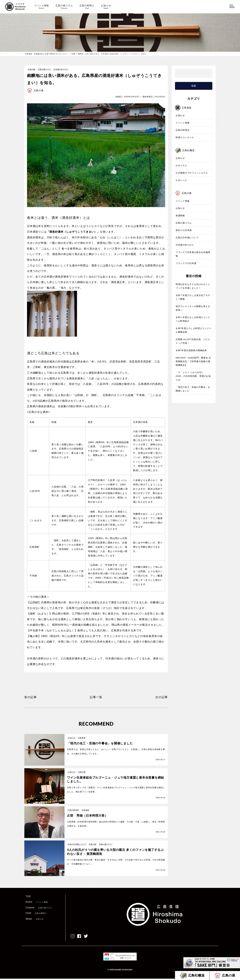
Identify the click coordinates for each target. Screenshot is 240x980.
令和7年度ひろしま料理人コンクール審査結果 (194, 330)
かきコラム (181, 166)
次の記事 (161, 697)
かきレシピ (181, 180)
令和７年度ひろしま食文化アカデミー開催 (193, 297)
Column (39, 909)
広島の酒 (32, 70)
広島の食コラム (64, 7)
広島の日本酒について (187, 238)
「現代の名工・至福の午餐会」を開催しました (193, 389)
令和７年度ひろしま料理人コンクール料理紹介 (193, 319)
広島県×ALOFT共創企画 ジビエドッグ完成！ (193, 341)
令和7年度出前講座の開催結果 (191, 351)
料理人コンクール (185, 138)
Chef (36, 914)
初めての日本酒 (184, 230)
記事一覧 (96, 697)
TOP (28, 898)
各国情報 (180, 216)
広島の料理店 (183, 130)
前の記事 (31, 697)
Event (37, 903)
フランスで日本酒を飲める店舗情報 (193, 254)
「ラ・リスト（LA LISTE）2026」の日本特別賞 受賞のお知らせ (193, 376)
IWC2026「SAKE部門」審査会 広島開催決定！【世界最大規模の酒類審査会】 (193, 362)
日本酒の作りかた (61, 70)
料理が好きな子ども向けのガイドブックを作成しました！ (193, 286)
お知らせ (106, 7)
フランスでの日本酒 (186, 263)
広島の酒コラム (44, 70)
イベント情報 (41, 7)
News (35, 920)
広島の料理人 (87, 7)
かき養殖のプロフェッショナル (192, 173)
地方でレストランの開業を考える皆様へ (193, 308)
